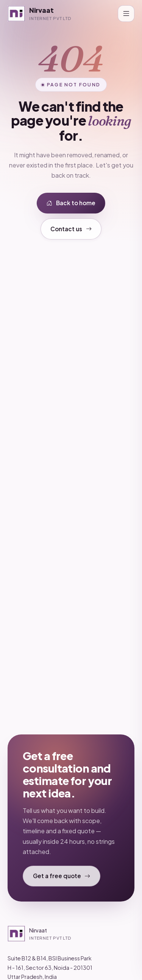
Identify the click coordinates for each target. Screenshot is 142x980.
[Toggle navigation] (126, 14)
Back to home (71, 203)
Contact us (71, 229)
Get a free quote (62, 876)
